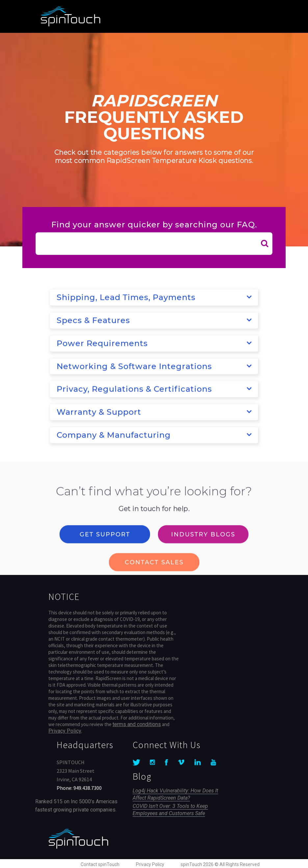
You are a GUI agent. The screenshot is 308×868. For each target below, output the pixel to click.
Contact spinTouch (100, 864)
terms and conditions (137, 724)
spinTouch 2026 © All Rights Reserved (220, 864)
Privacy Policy (65, 731)
